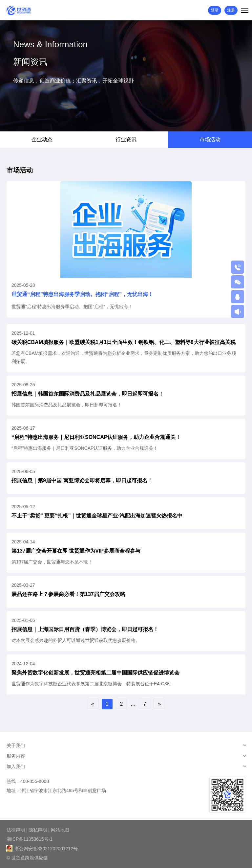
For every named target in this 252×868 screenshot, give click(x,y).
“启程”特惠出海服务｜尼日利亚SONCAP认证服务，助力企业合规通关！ (96, 437)
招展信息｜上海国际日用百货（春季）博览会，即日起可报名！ (85, 629)
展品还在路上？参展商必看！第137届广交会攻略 (68, 594)
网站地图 (60, 830)
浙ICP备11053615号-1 (30, 839)
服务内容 (16, 756)
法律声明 (16, 830)
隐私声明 (38, 830)
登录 (215, 10)
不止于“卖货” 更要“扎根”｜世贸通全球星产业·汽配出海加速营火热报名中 (97, 516)
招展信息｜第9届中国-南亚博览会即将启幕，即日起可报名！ (82, 480)
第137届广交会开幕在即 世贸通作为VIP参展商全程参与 (76, 551)
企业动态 (42, 139)
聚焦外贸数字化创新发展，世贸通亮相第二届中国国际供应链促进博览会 (95, 673)
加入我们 (16, 766)
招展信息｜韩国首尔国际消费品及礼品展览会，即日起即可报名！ (88, 394)
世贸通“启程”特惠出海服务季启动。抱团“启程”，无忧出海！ (82, 294)
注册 (231, 10)
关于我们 (16, 745)
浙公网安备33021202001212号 (42, 849)
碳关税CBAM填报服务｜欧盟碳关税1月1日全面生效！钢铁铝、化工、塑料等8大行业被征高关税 (124, 342)
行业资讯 (126, 139)
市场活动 (210, 139)
